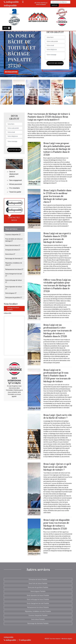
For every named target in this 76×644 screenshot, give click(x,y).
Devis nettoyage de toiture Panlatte (38, 599)
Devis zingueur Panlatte (38, 591)
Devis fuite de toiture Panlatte (38, 583)
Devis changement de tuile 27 (14, 275)
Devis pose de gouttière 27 (14, 298)
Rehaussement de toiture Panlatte (38, 607)
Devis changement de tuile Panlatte (38, 603)
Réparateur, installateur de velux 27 (14, 264)
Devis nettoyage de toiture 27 (14, 281)
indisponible (11, 2)
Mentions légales (67, 639)
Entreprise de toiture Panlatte (38, 579)
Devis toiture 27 (10, 254)
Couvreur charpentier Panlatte (38, 615)
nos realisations (11, 72)
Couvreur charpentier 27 (13, 235)
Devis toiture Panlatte (38, 619)
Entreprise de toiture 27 (13, 250)
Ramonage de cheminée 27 (14, 259)
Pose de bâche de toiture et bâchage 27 (14, 240)
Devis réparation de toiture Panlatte (38, 595)
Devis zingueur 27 (11, 293)
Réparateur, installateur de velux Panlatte (38, 611)
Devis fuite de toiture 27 (13, 245)
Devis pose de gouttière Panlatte (38, 587)
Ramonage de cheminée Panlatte (38, 623)
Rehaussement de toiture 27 (14, 269)
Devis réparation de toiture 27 (14, 288)
